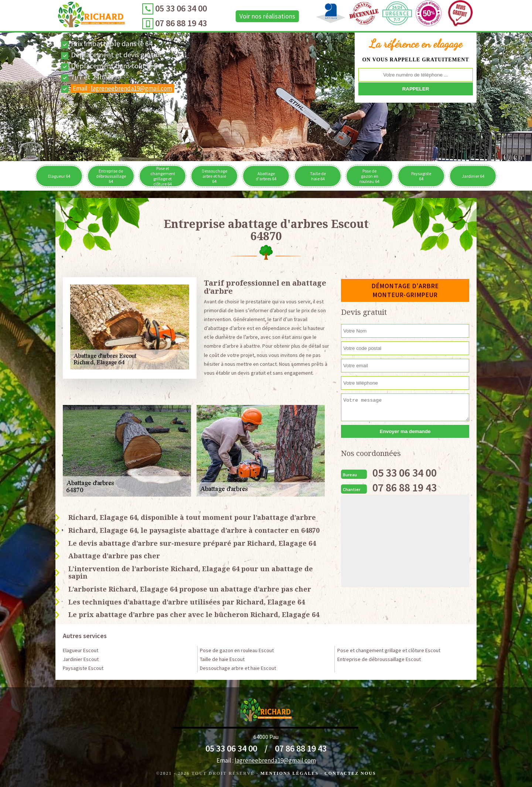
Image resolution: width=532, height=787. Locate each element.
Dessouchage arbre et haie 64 (214, 176)
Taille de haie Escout (222, 659)
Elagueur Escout (81, 650)
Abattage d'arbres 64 (266, 176)
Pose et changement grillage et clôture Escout (389, 650)
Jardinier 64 (473, 176)
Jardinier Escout (81, 659)
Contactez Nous (350, 773)
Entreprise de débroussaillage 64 (111, 176)
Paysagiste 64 (421, 176)
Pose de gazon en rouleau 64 (369, 176)
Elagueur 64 (59, 176)
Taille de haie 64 (318, 176)
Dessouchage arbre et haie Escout (238, 668)
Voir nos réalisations (267, 16)
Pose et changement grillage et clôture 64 (163, 176)
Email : (122, 88)
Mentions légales (289, 773)
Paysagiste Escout (83, 668)
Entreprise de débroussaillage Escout (379, 659)
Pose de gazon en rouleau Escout (237, 650)
